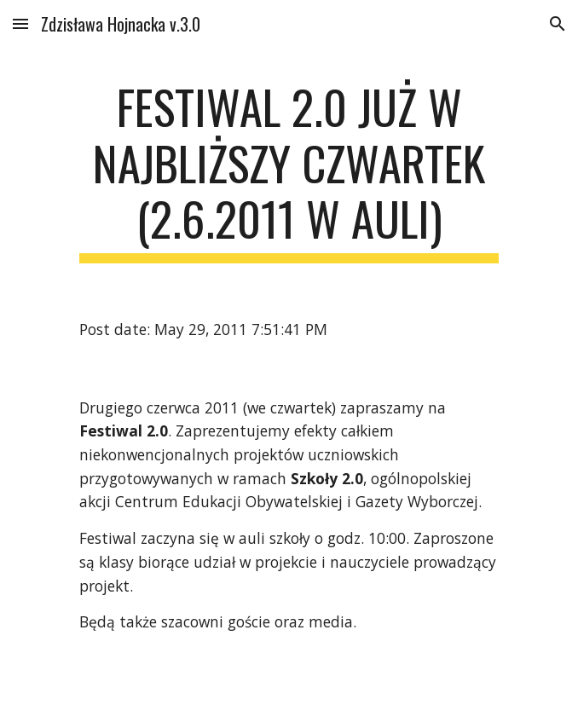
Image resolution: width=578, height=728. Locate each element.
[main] (289, 171)
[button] (20, 23)
